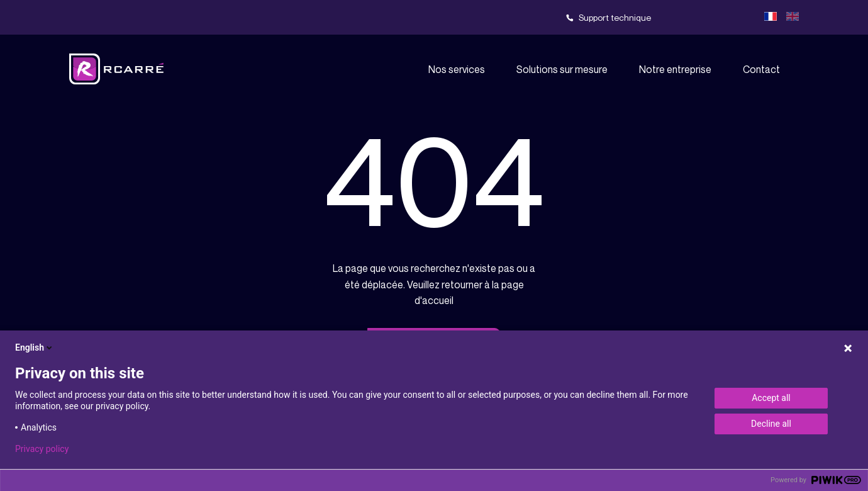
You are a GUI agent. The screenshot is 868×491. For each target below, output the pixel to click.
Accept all (771, 398)
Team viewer (711, 18)
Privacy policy (42, 449)
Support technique (615, 17)
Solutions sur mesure (562, 69)
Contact (761, 69)
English (35, 347)
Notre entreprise (675, 69)
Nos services (457, 69)
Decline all (771, 424)
